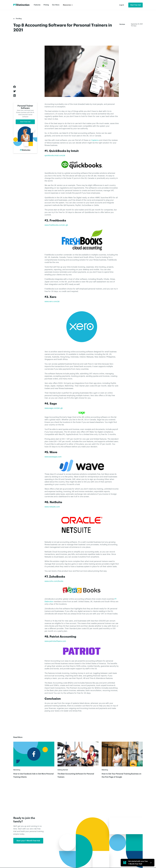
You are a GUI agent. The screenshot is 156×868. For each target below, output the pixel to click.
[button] (68, 5)
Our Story (56, 5)
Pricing (46, 5)
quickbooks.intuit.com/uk (55, 156)
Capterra (95, 140)
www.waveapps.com (53, 457)
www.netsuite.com (52, 507)
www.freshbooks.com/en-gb (56, 225)
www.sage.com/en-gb (54, 408)
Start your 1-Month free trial (28, 842)
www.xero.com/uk (52, 302)
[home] (21, 5)
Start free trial (136, 5)
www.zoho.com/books (54, 581)
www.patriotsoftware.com (55, 641)
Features (37, 5)
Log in (122, 5)
